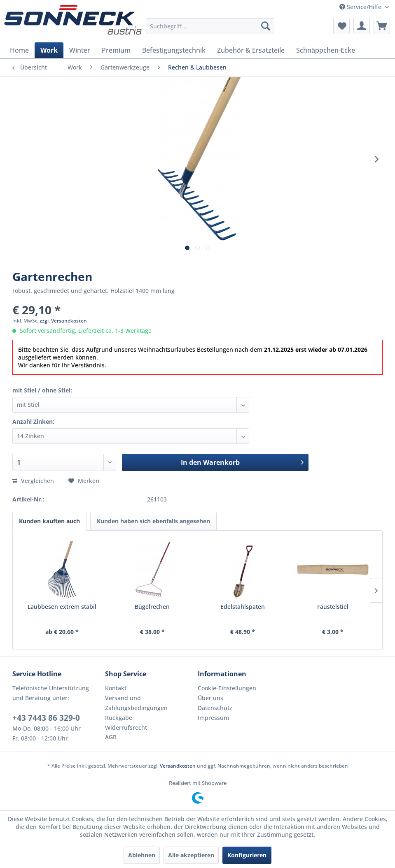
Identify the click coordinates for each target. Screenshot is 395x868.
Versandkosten (178, 766)
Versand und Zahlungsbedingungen (136, 703)
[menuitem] (210, 26)
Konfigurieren (247, 855)
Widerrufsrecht (126, 728)
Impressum (213, 718)
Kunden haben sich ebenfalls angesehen (153, 521)
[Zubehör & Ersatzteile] (251, 50)
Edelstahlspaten (243, 607)
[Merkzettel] (341, 26)
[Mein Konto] (362, 26)
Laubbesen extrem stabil (62, 607)
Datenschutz (215, 708)
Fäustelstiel (333, 607)
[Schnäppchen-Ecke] (326, 50)
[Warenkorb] (382, 26)
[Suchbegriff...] (210, 26)
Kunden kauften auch (49, 521)
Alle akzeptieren (191, 855)
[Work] (49, 50)
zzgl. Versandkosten (63, 321)
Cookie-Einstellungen (227, 688)
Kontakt (116, 688)
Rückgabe (119, 718)
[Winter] (80, 50)
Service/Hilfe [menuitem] (361, 7)
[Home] (19, 50)
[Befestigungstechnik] (174, 50)
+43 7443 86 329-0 (46, 718)
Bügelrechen (152, 607)
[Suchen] (266, 26)
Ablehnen (142, 855)
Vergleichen (33, 481)
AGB (111, 737)
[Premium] (116, 50)
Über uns (210, 698)
